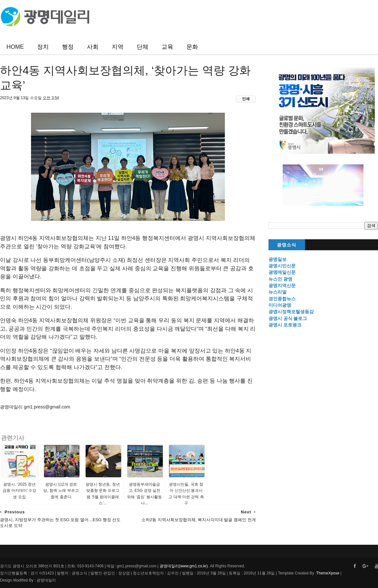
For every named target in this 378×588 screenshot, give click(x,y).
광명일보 (278, 259)
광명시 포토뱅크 (285, 325)
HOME (15, 47)
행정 (68, 47)
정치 (43, 47)
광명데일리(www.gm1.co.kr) (184, 566)
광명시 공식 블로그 (288, 318)
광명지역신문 (282, 285)
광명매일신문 (282, 272)
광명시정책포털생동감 (291, 312)
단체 (142, 47)
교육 (167, 47)
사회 (93, 47)
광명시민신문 (282, 266)
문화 (192, 47)
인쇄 (246, 99)
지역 (118, 47)
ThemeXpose (328, 573)
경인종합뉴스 (282, 299)
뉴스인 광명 (280, 279)
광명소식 (287, 245)
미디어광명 (280, 305)
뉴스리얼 (278, 292)
